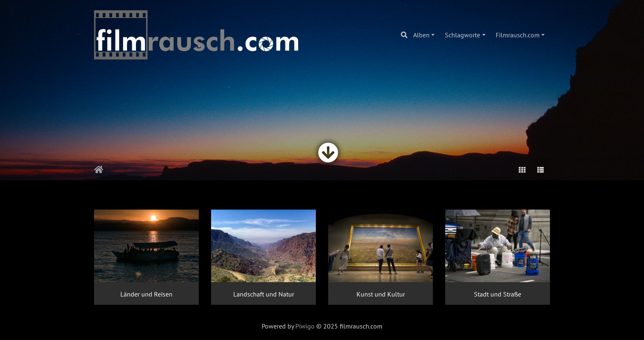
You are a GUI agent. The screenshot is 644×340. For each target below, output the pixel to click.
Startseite (99, 170)
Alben (421, 35)
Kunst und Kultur (381, 294)
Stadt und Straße (498, 294)
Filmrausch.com (518, 35)
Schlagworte (462, 35)
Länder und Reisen (146, 294)
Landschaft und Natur (264, 294)
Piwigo (305, 326)
